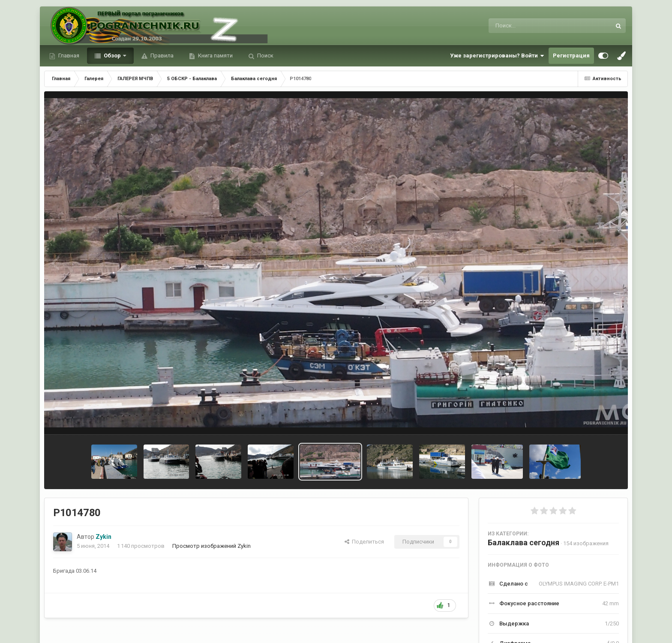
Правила (161, 56)
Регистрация (571, 56)
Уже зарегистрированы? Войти (497, 56)
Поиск (265, 56)
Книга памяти (215, 56)
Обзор (112, 56)
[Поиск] (534, 26)
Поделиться (364, 542)
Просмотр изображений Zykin (211, 546)
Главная (68, 56)
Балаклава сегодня (523, 542)
